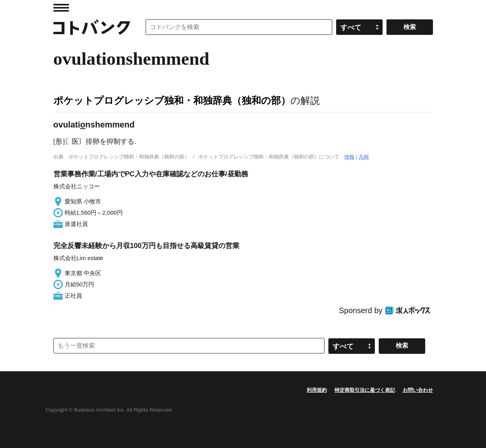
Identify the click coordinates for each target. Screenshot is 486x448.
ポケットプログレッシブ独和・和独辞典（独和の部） (172, 100)
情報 (349, 157)
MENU (61, 8)
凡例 (364, 157)
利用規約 (317, 390)
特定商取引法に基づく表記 (365, 390)
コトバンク (92, 27)
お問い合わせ (418, 390)
